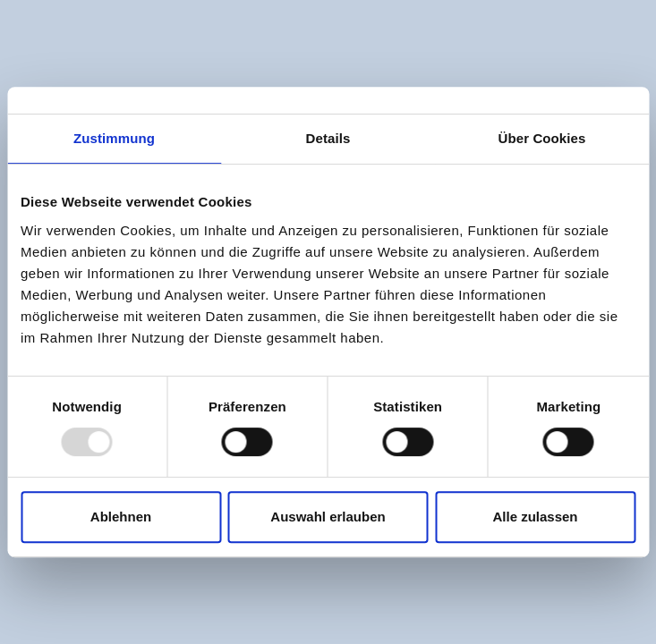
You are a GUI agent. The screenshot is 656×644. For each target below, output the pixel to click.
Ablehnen (121, 517)
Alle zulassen (535, 517)
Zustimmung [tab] (114, 138)
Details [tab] (328, 138)
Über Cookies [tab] (542, 138)
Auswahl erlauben (328, 517)
